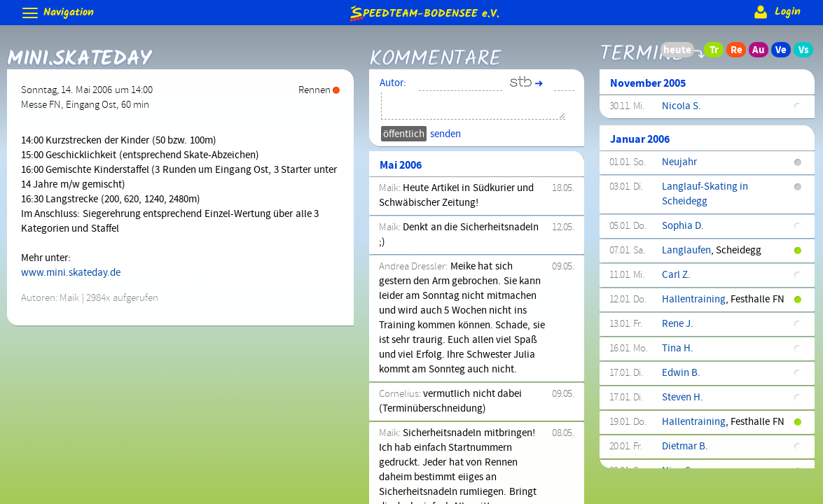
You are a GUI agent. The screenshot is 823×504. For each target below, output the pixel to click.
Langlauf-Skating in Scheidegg (705, 194)
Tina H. (678, 349)
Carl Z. (676, 275)
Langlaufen (686, 251)
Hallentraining (694, 300)
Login (776, 12)
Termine (642, 50)
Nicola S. (682, 106)
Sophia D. (683, 226)
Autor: (393, 83)
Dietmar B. (685, 447)
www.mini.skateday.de (71, 273)
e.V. (424, 13)
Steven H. (683, 398)
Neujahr (679, 162)
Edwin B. (681, 373)
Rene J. (678, 324)
